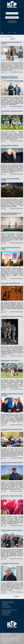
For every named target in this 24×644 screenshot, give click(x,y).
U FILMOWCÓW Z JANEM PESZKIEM (10, 563)
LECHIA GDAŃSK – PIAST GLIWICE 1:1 (10, 361)
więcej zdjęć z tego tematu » (17, 72)
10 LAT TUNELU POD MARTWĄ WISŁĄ (10, 283)
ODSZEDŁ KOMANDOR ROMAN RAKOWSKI (12, 463)
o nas (9, 32)
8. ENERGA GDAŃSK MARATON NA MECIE (11, 530)
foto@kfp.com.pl (8, 608)
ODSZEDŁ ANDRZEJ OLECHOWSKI (10, 146)
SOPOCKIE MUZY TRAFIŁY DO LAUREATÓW (12, 316)
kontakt (14, 32)
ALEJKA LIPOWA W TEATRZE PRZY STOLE (12, 429)
